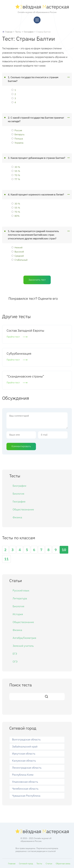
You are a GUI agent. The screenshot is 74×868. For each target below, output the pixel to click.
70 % (16, 175)
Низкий (17, 247)
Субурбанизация (19, 353)
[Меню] (37, 20)
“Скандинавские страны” (25, 376)
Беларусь (18, 134)
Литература (20, 598)
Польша (17, 138)
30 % (16, 167)
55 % (16, 171)
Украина (17, 143)
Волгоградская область (26, 739)
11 (6, 559)
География (29, 32)
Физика (17, 517)
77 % (16, 179)
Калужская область (24, 761)
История (18, 614)
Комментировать (21, 446)
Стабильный (19, 260)
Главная (9, 32)
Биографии (19, 486)
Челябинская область (25, 789)
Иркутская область (24, 754)
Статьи (49, 864)
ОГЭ (15, 662)
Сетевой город (26, 864)
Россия (17, 130)
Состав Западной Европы (25, 330)
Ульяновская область (25, 782)
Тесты (18, 32)
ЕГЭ (15, 654)
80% (16, 216)
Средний (18, 256)
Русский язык (21, 590)
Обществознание (23, 509)
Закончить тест (37, 280)
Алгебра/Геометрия (24, 638)
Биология (18, 494)
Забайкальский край (25, 747)
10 (64, 550)
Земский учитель (23, 646)
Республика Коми (23, 775)
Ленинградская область (27, 768)
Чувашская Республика (26, 796)
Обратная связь (63, 864)
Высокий (18, 252)
